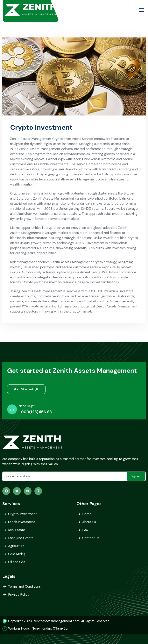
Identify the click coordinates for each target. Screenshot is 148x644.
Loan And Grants (21, 538)
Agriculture (17, 546)
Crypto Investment (23, 514)
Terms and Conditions (25, 587)
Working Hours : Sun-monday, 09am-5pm (40, 629)
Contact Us (91, 538)
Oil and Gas (17, 562)
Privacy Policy (19, 595)
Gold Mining (17, 554)
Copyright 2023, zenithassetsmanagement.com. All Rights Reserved (60, 621)
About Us (89, 522)
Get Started (27, 390)
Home (87, 514)
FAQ (85, 530)
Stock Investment (22, 522)
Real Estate (17, 530)
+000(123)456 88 (35, 412)
